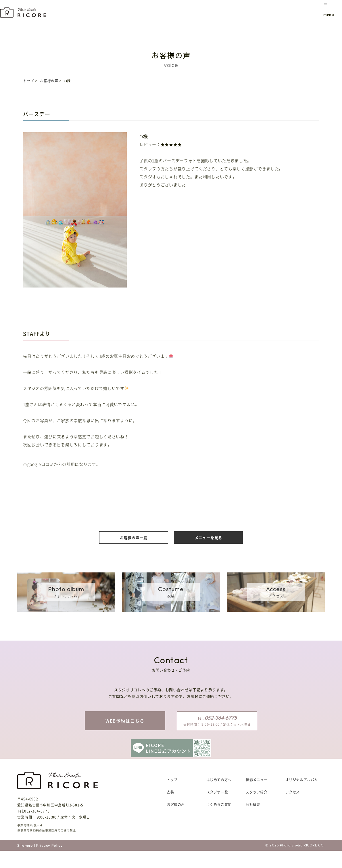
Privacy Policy (50, 862)
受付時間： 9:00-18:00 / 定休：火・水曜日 (217, 721)
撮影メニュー (257, 797)
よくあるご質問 (219, 822)
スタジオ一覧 (217, 809)
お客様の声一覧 (134, 538)
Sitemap (25, 862)
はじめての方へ (219, 797)
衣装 (170, 809)
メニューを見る (208, 538)
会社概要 (253, 822)
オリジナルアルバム (302, 797)
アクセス (293, 809)
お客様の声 (49, 81)
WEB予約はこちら (125, 721)
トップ (28, 81)
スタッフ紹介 (257, 809)
